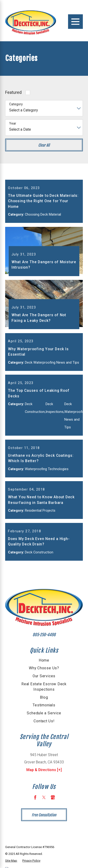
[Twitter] (44, 817)
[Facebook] (35, 817)
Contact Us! (44, 741)
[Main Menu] (75, 22)
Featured (13, 92)
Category (16, 104)
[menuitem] (44, 680)
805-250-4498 (44, 654)
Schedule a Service (44, 733)
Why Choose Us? (44, 688)
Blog (44, 717)
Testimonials (44, 725)
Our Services (44, 696)
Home (44, 680)
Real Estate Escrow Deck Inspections (44, 706)
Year (13, 123)
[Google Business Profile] (53, 817)
